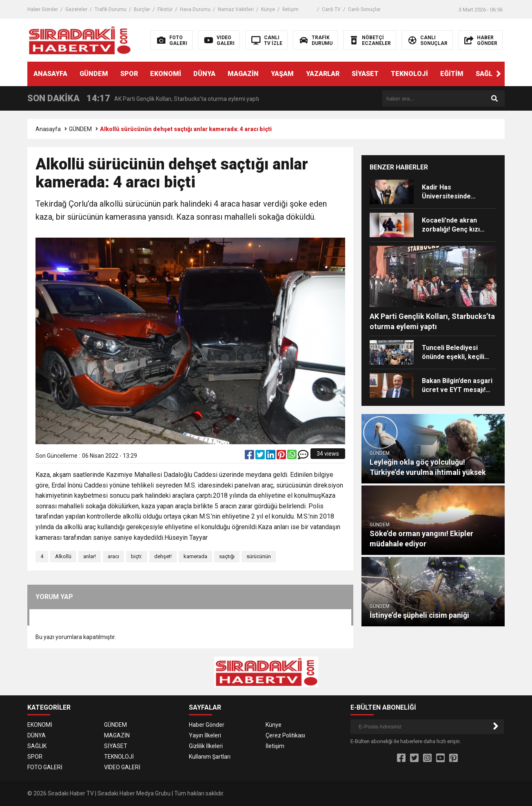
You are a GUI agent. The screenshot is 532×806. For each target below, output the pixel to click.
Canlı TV (331, 9)
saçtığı (227, 556)
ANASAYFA (50, 74)
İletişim (290, 9)
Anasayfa (48, 129)
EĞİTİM (452, 74)
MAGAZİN (243, 74)
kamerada (195, 556)
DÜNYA (204, 74)
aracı (113, 556)
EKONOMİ (166, 74)
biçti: (137, 556)
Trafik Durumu (111, 9)
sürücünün (259, 556)
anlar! (90, 556)
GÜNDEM (94, 74)
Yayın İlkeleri (205, 735)
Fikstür (165, 9)
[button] (499, 74)
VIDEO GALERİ (122, 767)
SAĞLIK (487, 74)
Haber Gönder (43, 9)
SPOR (129, 74)
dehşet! (163, 556)
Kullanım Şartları (210, 757)
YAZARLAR (323, 74)
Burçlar (142, 9)
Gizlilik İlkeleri (206, 746)
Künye (268, 9)
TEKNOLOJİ (409, 74)
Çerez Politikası (285, 735)
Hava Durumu (195, 9)
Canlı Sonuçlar (364, 9)
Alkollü (63, 556)
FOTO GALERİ (45, 767)
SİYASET (365, 74)
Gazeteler (76, 9)
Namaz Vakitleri (236, 9)
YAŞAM (282, 74)
